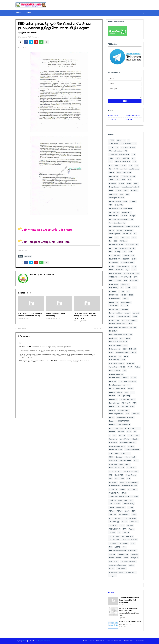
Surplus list (113, 489)
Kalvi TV (125, 309)
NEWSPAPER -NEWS (123, 353)
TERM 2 (112, 511)
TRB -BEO (126, 533)
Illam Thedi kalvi (115, 299)
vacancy (112, 554)
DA (110, 241)
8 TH (136, 165)
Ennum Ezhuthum (123, 266)
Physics (112, 392)
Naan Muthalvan (115, 345)
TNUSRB (130, 525)
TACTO (135, 489)
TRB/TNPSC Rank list (129, 540)
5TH (134, 162)
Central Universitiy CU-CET (118, 201)
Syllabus (122, 489)
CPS (117, 237)
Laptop (112, 317)
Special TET (119, 475)
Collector (124, 216)
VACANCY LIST (123, 554)
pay (124, 371)
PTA (134, 403)
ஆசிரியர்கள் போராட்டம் (118, 565)
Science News (114, 453)
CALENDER (113, 194)
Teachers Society (128, 504)
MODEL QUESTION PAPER (118, 342)
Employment (114, 263)
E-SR (131, 252)
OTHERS (122, 367)
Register (112, 421)
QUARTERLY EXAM (128, 407)
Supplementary (114, 486)
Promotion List (114, 403)
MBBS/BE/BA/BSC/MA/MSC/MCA (121, 324)
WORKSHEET (114, 561)
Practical (112, 396)
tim (110, 518)
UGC (111, 547)
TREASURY (113, 543)
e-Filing (117, 252)
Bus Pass (134, 191)
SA (120, 435)
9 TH (116, 169)
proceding (23, 37)
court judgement (115, 234)
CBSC (121, 194)
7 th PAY (123, 165)
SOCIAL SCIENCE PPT (117, 468)
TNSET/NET (113, 525)
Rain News (136, 414)
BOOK (136, 183)
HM (122, 288)
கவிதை (132, 565)
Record (112, 417)
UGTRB (117, 547)
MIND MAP (113, 331)
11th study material (116, 151)
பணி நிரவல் (121, 569)
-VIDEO (112, 140)
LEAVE (135, 317)
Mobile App (113, 338)
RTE (135, 432)
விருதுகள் (113, 576)
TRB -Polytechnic (127, 536)
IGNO (131, 295)
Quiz (128, 414)
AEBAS (112, 173)
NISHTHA (113, 356)
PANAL (137, 367)
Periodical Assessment (117, 385)
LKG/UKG (125, 320)
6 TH (111, 165)
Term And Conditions (133, 116)
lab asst (127, 313)
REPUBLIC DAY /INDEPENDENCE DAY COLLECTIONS (122, 429)
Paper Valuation (115, 371)
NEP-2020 (133, 349)
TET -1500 (113, 515)
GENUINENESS (129, 273)
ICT (128, 291)
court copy (129, 230)
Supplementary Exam (130, 486)
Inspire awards (126, 302)
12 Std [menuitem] (27, 13)
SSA (111, 479)
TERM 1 (130, 507)
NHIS (134, 353)
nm (120, 356)
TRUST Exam (124, 543)
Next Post (98, 328)
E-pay (124, 252)
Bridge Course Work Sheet (130, 187)
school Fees (113, 443)
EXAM (111, 270)
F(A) (128, 270)
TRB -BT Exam (114, 536)
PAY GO (133, 378)
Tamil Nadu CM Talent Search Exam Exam (123, 497)
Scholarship (113, 439)
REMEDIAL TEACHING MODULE (120, 425)
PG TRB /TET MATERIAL (117, 389)
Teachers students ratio (117, 507)
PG (128, 385)
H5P (126, 281)
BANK (118, 180)
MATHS (134, 320)
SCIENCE (131, 446)
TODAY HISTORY (115, 529)
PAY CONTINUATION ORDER (119, 378)
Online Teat (130, 363)
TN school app (114, 522)
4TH (111, 162)
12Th (111, 158)
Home (85, 641)
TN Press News (130, 518)
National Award (115, 349)
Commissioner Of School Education (121, 219)
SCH (137, 435)
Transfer (112, 533)
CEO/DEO (133, 201)
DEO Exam (123, 241)
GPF (135, 277)
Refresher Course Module (125, 417)
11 (117, 147)
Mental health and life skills (118, 327)
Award (133, 176)
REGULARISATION (123, 421)
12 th (133, 155)
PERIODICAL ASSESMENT (127, 381)
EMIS (134, 259)
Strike (122, 482)
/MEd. (119, 140)
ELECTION (126, 259)
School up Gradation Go (117, 446)
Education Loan (115, 255)
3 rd (133, 158)
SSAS (117, 479)
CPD (111, 237)
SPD (111, 475)
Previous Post (22, 328)
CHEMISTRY (119, 205)
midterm (133, 327)
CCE (128, 194)
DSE (111, 252)
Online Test (113, 367)
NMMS (126, 356)
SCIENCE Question (116, 457)
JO (127, 306)
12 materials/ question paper (119, 155)
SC (124, 435)
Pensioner (113, 381)
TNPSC (124, 522)
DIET (111, 248)
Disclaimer (129, 119)
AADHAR (123, 169)
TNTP (122, 525)
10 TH (111, 147)
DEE (116, 241)
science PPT (125, 453)
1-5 (135, 144)
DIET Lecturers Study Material (125, 248)
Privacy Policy (113, 116)
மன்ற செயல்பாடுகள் (116, 572)
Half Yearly (134, 281)
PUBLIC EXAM (114, 407)
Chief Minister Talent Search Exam (121, 209)
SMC (121, 464)
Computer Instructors (116, 227)
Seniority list (113, 461)
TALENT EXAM (114, 493)
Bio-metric (113, 183)
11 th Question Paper (128, 147)
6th (117, 165)
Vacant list (134, 554)
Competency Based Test (117, 223)
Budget (126, 191)
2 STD (118, 158)
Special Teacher (131, 475)
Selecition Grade (130, 457)
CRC (122, 237)
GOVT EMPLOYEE (125, 277)
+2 (124, 140)
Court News (127, 234)
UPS (124, 547)
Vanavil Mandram (115, 558)
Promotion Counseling (127, 399)
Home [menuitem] (18, 13)
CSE (128, 237)
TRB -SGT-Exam (114, 540)
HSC (135, 288)
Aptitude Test (114, 176)
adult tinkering (134, 169)
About (91, 641)
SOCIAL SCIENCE (115, 471)
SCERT (130, 435)
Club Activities (114, 212)
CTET (134, 237)
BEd (124, 180)
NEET (125, 349)
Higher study (114, 288)
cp (135, 234)
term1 (127, 511)
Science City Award (116, 450)
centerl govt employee (117, 198)
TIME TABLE (118, 518)
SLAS (136, 461)
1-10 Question (126, 144)
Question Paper (123, 410)
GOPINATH (113, 277)
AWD (111, 180)
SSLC (129, 479)
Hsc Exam (113, 291)
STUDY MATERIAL (132, 482)
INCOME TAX (114, 302)
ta (129, 489)
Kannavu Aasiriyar (116, 313)
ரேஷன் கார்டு (131, 572)
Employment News (127, 263)
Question (112, 410)
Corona (112, 230)
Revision (112, 432)
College (132, 216)
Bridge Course (114, 187)
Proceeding (113, 399)
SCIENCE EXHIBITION (132, 450)
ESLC (134, 266)
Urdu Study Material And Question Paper (123, 551)
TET (133, 511)
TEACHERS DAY (115, 504)
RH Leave (121, 432)
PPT (132, 392)
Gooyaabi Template (44, 641)
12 (126, 151)
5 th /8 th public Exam (122, 162)
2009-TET (126, 158)
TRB (119, 533)
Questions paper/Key (116, 414)
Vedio (126, 558)
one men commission (117, 363)
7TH (130, 165)
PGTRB (130, 389)
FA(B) (134, 270)
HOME (128, 288)
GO (138, 273)
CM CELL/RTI (126, 212)
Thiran (134, 515)
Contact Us (112, 119)
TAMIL (124, 493)
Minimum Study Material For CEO (120, 335)
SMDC (128, 464)
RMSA (129, 432)
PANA (130, 367)
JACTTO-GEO (114, 306)
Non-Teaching (114, 360)
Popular (111, 592)
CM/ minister (114, 216)
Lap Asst (136, 313)
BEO (129, 180)
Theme (25, 641)
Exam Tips (120, 270)
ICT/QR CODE (114, 295)
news (111, 353)
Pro (119, 396)
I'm (123, 291)
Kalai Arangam (114, 309)
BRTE (111, 191)
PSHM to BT (126, 403)
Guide (119, 281)
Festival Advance (115, 273)
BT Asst (118, 191)
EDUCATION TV (114, 259)
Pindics (120, 392)
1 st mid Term (114, 144)
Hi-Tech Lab (125, 284)
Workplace (134, 558)
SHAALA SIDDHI (126, 461)
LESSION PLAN (114, 320)
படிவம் (112, 569)
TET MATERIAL (124, 515)
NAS (125, 345)
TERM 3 (120, 511)
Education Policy (128, 255)
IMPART (126, 299)
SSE (123, 479)
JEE (122, 306)
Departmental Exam (116, 245)
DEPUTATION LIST (132, 245)
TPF (124, 529)
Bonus (129, 183)
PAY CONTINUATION (116, 374)
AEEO (119, 173)
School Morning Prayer (128, 443)
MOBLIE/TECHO (125, 338)
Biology (121, 183)
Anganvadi (127, 173)
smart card (113, 464)
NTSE (123, 360)
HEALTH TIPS (114, 284)
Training (131, 529)
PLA (127, 392)
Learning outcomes (123, 317)
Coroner (120, 230)
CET (111, 205)
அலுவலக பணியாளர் (128, 561)
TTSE (133, 543)
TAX (131, 500)
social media (131, 468)
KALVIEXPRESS (47, 274)
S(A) (114, 435)
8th (110, 169)
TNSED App (134, 522)
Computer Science (133, 227)
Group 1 (112, 281)
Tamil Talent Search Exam (118, 500)
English (112, 266)
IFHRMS (124, 295)
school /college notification (129, 439)
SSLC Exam (113, 482)
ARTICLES (124, 176)
